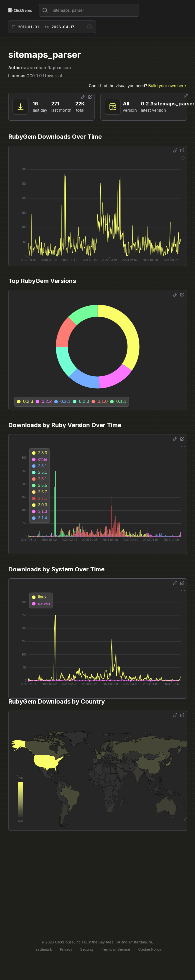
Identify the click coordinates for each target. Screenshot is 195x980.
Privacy (66, 949)
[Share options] (83, 97)
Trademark (43, 949)
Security (87, 949)
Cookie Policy (150, 949)
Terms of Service (116, 949)
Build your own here (167, 86)
